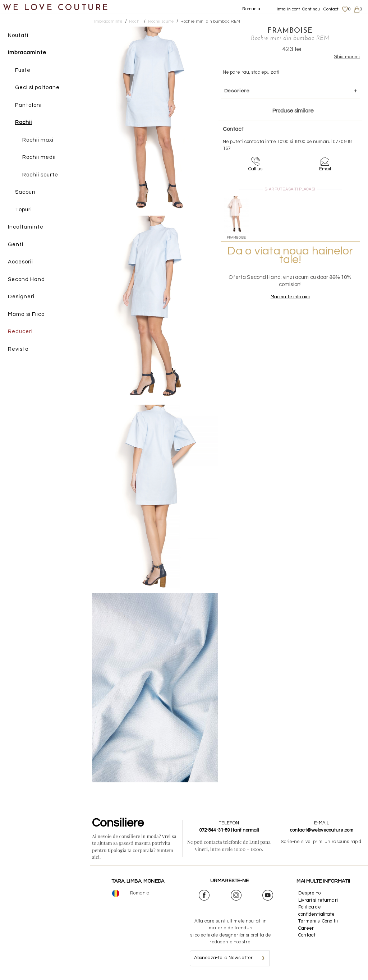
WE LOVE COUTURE (56, 8)
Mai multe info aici (285, 296)
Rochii (24, 123)
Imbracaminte (27, 53)
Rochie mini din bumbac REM (210, 21)
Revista (18, 349)
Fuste (23, 70)
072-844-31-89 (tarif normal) (229, 830)
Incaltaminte (26, 227)
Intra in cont (289, 9)
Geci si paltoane (37, 88)
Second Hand (26, 279)
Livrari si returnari (318, 900)
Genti (16, 245)
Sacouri (25, 192)
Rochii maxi (38, 140)
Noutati (18, 35)
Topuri (24, 210)
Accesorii (20, 262)
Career (306, 928)
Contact (331, 9)
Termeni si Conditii (318, 921)
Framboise (285, 31)
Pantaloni (28, 105)
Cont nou (311, 9)
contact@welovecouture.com (322, 830)
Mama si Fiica (26, 314)
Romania (251, 9)
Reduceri (20, 332)
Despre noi (310, 893)
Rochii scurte (40, 175)
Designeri (21, 297)
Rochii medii (39, 158)
